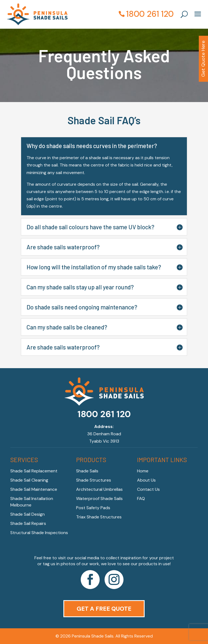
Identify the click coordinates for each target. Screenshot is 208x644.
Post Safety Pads (93, 508)
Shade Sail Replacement (34, 471)
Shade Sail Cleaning (29, 480)
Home (143, 471)
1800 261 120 (150, 14)
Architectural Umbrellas (99, 489)
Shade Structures (94, 480)
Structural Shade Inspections (39, 533)
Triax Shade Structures (99, 517)
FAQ (141, 498)
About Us (146, 480)
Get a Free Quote (104, 609)
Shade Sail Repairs (28, 523)
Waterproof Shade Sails (99, 498)
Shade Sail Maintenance (34, 489)
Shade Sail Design (27, 514)
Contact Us (148, 489)
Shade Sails (87, 471)
